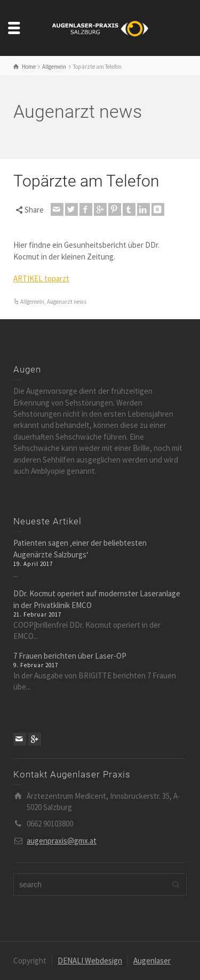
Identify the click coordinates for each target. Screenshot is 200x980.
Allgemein (32, 302)
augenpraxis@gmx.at (62, 841)
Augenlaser (152, 961)
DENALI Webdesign (90, 961)
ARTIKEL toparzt (41, 278)
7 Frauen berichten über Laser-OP (70, 656)
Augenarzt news (67, 302)
